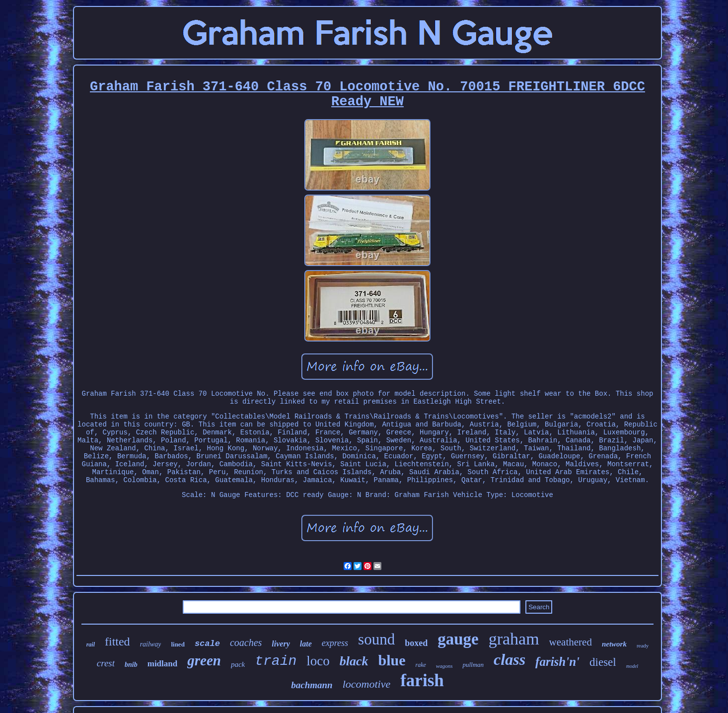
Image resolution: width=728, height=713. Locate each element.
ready (643, 645)
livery (281, 644)
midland (162, 664)
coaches (246, 642)
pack (238, 664)
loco (318, 661)
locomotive (367, 684)
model (632, 666)
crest (106, 663)
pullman (473, 665)
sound (376, 639)
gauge (458, 639)
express (335, 643)
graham (514, 639)
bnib (131, 665)
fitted (117, 642)
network (614, 644)
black (354, 661)
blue (392, 660)
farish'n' (557, 662)
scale (207, 644)
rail (91, 644)
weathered (571, 642)
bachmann (312, 685)
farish (422, 680)
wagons (444, 666)
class (510, 659)
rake (421, 665)
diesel (603, 662)
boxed (416, 643)
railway (151, 644)
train (276, 661)
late (306, 644)
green (204, 660)
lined (178, 644)
